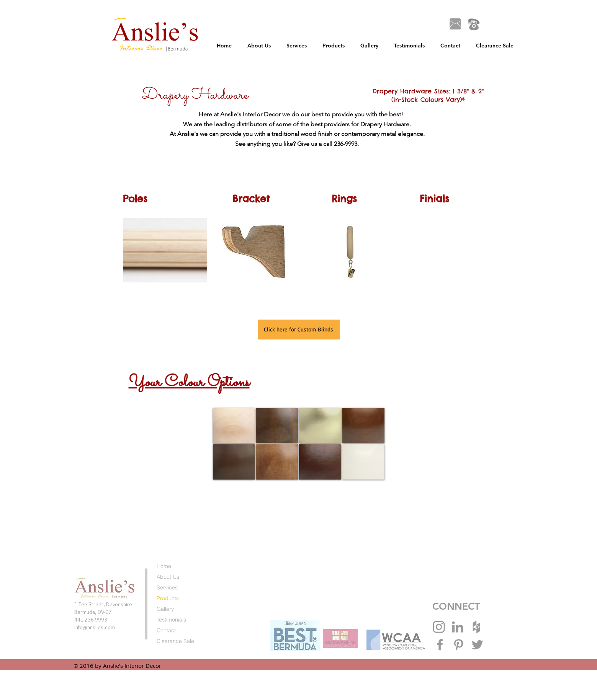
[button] (297, 46)
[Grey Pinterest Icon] (459, 645)
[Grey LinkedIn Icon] (458, 627)
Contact (166, 630)
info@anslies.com (95, 627)
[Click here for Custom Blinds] (299, 330)
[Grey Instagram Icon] (439, 627)
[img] (234, 426)
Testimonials (171, 620)
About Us (168, 577)
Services (167, 587)
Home (164, 566)
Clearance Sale (175, 641)
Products (168, 598)
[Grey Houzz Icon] (476, 627)
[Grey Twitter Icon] (477, 645)
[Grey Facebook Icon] (440, 645)
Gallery (165, 609)
